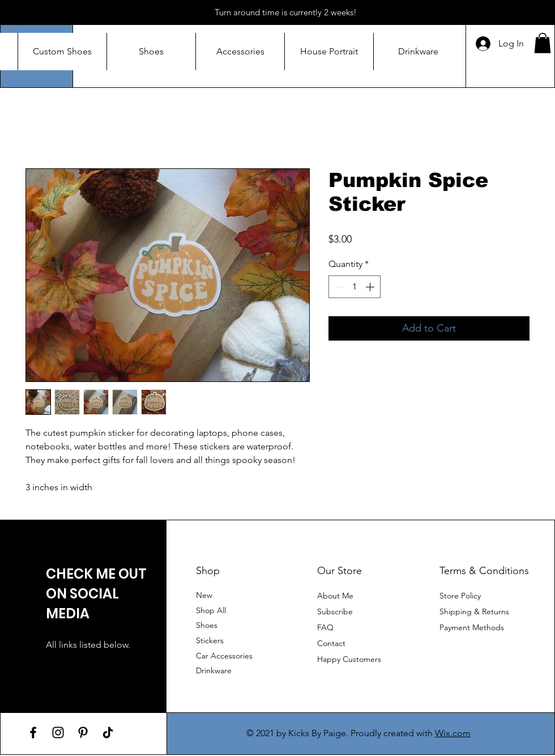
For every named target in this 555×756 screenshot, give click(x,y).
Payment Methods (473, 627)
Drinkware (214, 670)
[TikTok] (108, 732)
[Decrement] (338, 287)
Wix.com (453, 733)
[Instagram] (58, 732)
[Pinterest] (83, 732)
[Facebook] (33, 732)
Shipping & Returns (474, 611)
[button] (543, 43)
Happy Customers (349, 659)
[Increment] (371, 287)
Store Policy (460, 596)
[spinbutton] (355, 287)
